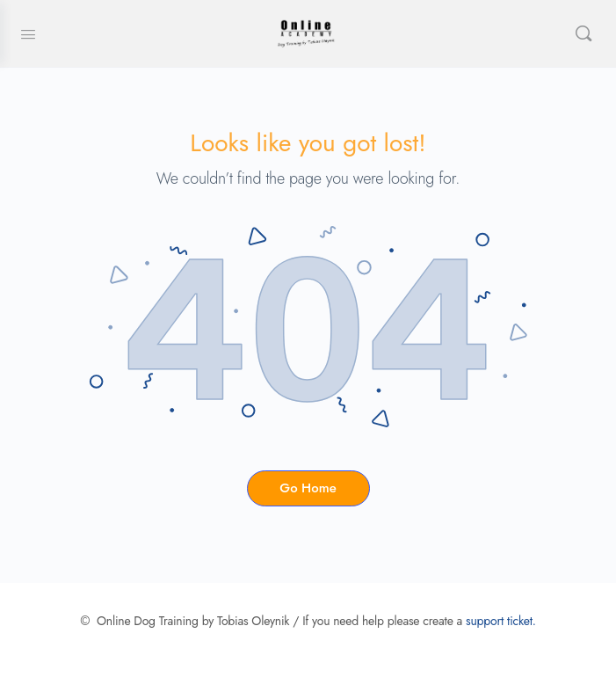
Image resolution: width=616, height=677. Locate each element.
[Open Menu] (28, 33)
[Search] (583, 33)
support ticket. (501, 621)
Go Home (308, 488)
